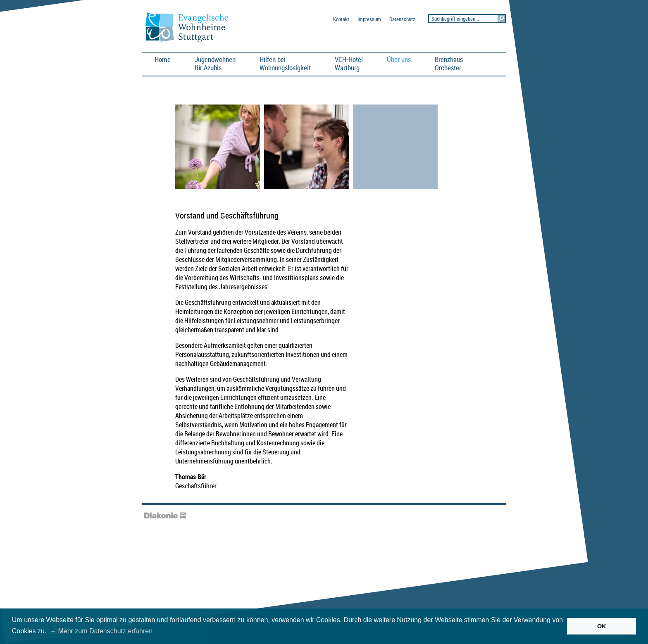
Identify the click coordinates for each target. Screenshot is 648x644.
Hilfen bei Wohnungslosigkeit (285, 63)
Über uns (399, 59)
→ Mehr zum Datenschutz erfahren (101, 631)
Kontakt (341, 19)
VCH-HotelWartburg (349, 63)
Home (163, 59)
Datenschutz (402, 19)
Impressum (369, 19)
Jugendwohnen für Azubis (215, 63)
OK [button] (602, 626)
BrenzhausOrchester (449, 63)
